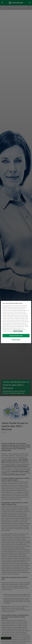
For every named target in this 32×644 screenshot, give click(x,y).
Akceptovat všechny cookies (16, 336)
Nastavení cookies (16, 340)
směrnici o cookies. (18, 331)
